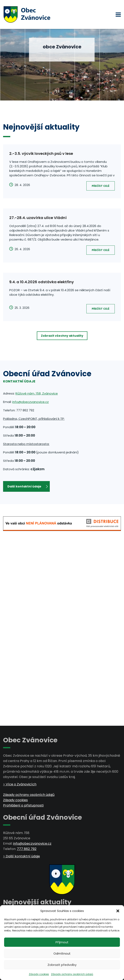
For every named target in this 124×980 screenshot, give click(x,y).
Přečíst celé (101, 186)
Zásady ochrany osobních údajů (72, 974)
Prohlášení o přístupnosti (23, 805)
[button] (118, 911)
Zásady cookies (39, 974)
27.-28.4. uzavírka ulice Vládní (38, 218)
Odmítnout (62, 953)
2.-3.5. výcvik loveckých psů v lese (41, 153)
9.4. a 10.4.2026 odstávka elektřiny (42, 282)
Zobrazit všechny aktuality (62, 336)
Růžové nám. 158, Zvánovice (37, 393)
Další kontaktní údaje (27, 486)
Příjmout (62, 942)
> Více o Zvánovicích (20, 784)
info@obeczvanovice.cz (31, 402)
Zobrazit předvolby (62, 965)
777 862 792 (27, 849)
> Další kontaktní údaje (21, 856)
